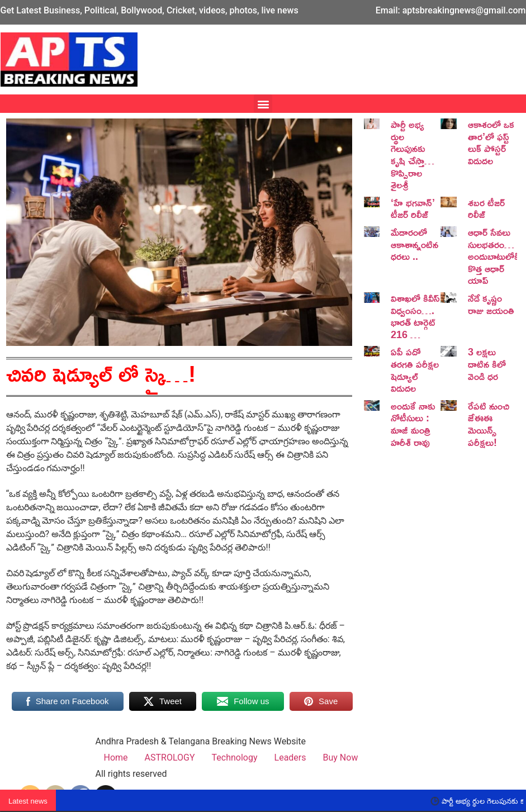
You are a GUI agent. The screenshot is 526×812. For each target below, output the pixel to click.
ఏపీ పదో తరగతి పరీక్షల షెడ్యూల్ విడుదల (415, 370)
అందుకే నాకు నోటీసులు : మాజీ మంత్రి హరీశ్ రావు (413, 424)
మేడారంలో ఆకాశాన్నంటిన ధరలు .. (414, 244)
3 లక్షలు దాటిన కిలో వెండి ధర (487, 364)
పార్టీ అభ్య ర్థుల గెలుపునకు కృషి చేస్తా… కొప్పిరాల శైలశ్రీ (413, 154)
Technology (235, 758)
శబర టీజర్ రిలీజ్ (486, 208)
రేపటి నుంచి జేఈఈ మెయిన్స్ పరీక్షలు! (489, 424)
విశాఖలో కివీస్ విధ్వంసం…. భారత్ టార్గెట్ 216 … (415, 316)
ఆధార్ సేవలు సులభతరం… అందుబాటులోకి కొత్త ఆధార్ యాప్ (494, 256)
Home (116, 758)
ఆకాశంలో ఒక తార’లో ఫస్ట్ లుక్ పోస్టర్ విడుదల (491, 142)
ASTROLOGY (170, 758)
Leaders (290, 758)
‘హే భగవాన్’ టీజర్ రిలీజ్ (413, 208)
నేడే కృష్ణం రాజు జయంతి (491, 304)
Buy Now (341, 758)
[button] (263, 104)
